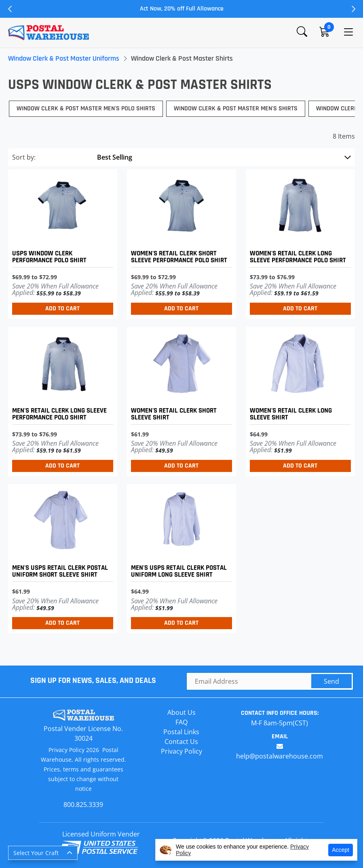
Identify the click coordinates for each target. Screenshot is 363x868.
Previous (10, 9)
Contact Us (181, 742)
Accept (341, 850)
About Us (181, 712)
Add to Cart (62, 309)
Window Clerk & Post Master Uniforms (64, 58)
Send (331, 681)
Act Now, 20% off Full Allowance (182, 9)
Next (353, 9)
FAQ (181, 722)
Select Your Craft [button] (36, 853)
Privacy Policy (181, 751)
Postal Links (181, 732)
